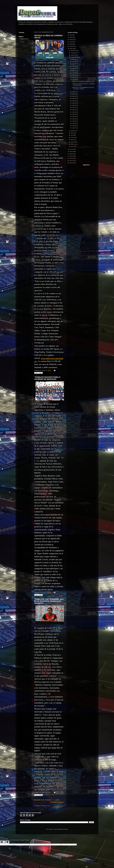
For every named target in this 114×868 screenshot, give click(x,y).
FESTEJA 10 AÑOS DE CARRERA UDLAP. (83, 82)
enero (73, 146)
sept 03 (74, 123)
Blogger (66, 829)
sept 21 (74, 77)
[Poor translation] (7, 842)
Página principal (24, 39)
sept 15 (74, 101)
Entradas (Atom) (46, 806)
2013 (71, 158)
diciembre (74, 51)
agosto (73, 131)
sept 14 (74, 103)
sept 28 (74, 62)
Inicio (57, 800)
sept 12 (74, 108)
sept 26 (74, 66)
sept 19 (74, 92)
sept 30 (74, 59)
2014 (71, 156)
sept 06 (74, 119)
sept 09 (74, 114)
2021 (71, 42)
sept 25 (74, 68)
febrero (73, 144)
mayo (72, 137)
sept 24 (74, 71)
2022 (71, 40)
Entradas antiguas (57, 802)
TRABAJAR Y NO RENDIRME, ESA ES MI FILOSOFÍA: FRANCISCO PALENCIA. (49, 601)
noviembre (74, 53)
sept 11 (74, 110)
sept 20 (74, 80)
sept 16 (74, 98)
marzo (73, 142)
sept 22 (74, 75)
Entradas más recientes (43, 800)
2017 (71, 149)
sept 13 (74, 105)
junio (72, 135)
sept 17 (74, 96)
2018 (71, 49)
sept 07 (74, 117)
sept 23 (74, 73)
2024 (71, 35)
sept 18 (74, 94)
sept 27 (74, 64)
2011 (71, 163)
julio (72, 133)
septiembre (74, 57)
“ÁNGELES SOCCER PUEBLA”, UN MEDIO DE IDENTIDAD (48, 378)
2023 (71, 37)
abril (72, 140)
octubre (73, 55)
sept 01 (74, 128)
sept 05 (74, 121)
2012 (71, 161)
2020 (71, 44)
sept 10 (74, 112)
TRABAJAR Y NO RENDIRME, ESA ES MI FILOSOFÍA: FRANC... (83, 88)
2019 (71, 46)
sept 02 (74, 126)
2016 (71, 152)
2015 (71, 154)
